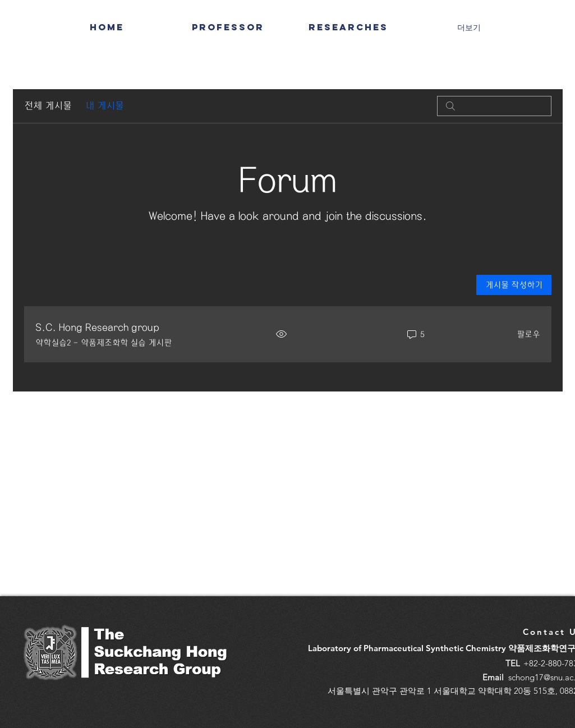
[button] (348, 27)
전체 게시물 (48, 106)
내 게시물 (105, 106)
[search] (494, 106)
